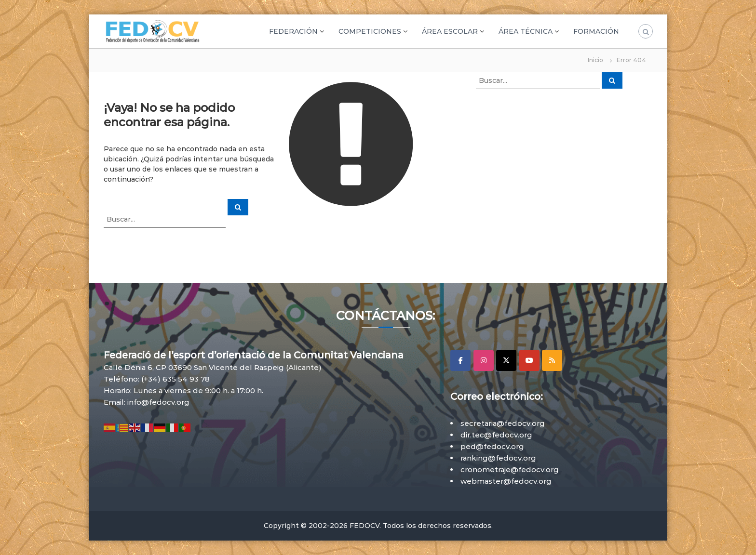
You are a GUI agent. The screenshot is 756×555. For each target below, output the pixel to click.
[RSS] (552, 360)
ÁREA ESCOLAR (450, 31)
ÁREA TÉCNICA (526, 31)
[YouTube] (529, 360)
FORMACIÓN (596, 31)
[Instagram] (484, 360)
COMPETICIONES (370, 31)
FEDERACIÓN (293, 31)
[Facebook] (460, 360)
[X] (506, 360)
